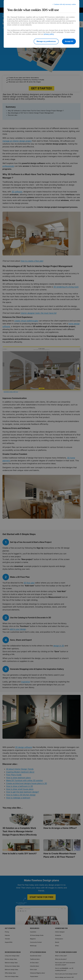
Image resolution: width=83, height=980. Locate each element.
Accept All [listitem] (69, 41)
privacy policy (49, 34)
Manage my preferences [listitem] (46, 41)
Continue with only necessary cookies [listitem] (65, 4)
